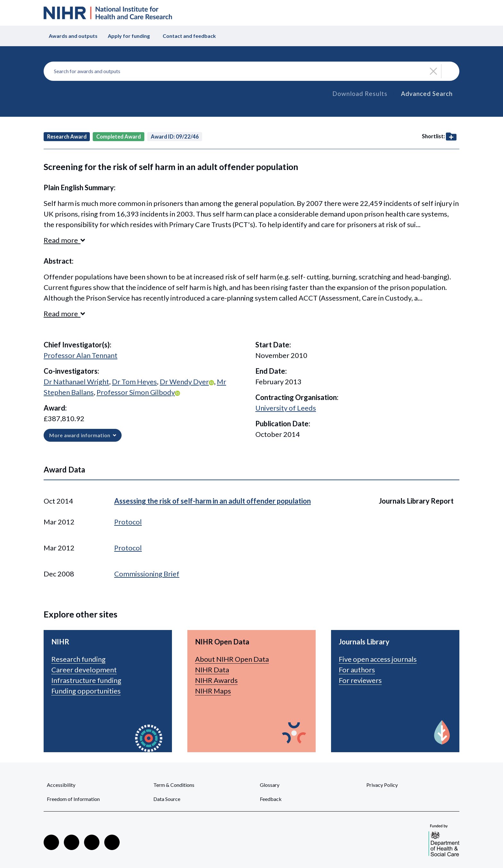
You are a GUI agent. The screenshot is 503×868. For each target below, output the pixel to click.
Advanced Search (427, 94)
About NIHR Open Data (232, 659)
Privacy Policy (382, 785)
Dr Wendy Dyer (184, 382)
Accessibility (61, 785)
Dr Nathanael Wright (76, 382)
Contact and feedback (189, 36)
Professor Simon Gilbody (136, 392)
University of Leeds (286, 408)
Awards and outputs (73, 36)
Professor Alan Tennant (81, 355)
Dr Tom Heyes (134, 382)
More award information (83, 435)
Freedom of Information (73, 799)
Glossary (270, 785)
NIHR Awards (216, 680)
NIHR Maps (213, 691)
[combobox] (251, 71)
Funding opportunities (86, 691)
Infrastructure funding (86, 680)
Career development (84, 670)
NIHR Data (212, 670)
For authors (357, 670)
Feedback (271, 799)
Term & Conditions (174, 785)
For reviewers (360, 680)
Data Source (167, 799)
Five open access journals (378, 659)
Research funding (78, 659)
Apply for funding (129, 36)
